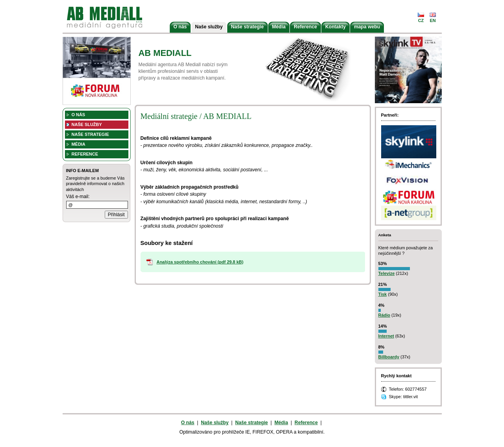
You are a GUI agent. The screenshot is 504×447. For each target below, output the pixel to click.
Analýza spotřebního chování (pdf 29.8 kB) (200, 262)
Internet (386, 336)
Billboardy (389, 357)
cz (421, 20)
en (433, 20)
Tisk (383, 294)
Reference (305, 27)
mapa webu (367, 27)
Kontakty (335, 27)
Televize (387, 273)
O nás (180, 27)
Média (279, 27)
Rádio (384, 315)
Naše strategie (247, 27)
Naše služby (209, 27)
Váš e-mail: (78, 197)
